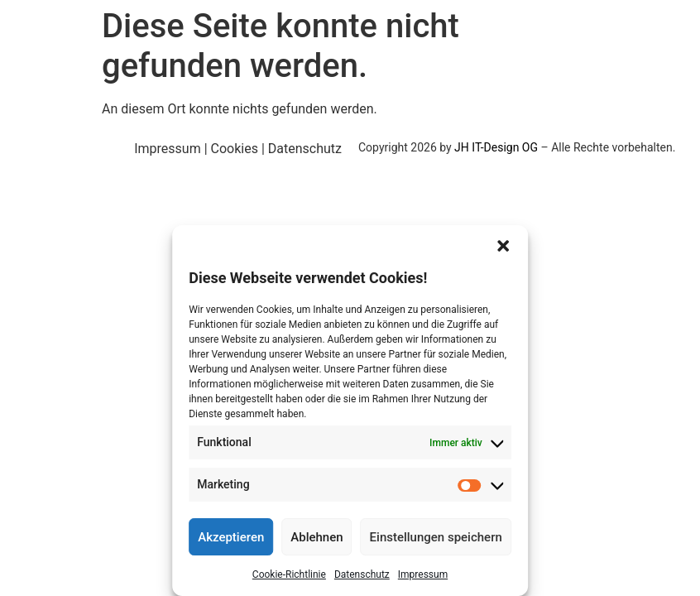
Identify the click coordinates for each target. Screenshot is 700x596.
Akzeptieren (231, 537)
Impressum (423, 574)
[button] (503, 246)
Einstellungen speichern (436, 537)
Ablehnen (316, 537)
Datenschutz (362, 574)
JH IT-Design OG (496, 147)
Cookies (235, 149)
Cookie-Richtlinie (289, 574)
